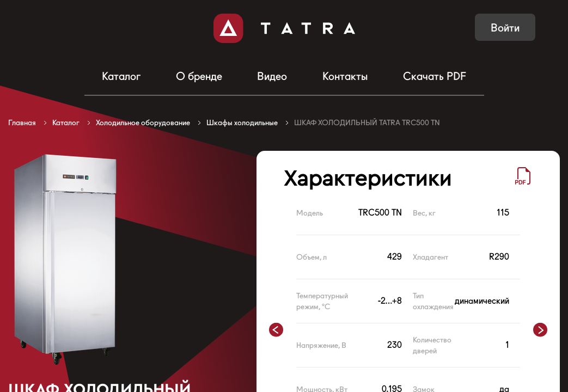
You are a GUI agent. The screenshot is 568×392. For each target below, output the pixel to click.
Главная (22, 122)
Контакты (345, 76)
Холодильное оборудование (143, 122)
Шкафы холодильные (242, 122)
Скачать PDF (435, 76)
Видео (272, 76)
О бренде (199, 76)
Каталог (121, 76)
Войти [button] (505, 28)
